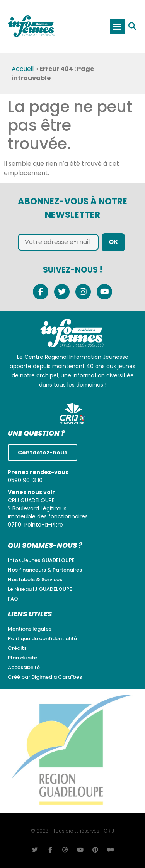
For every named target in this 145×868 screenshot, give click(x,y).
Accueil (23, 69)
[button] (117, 27)
